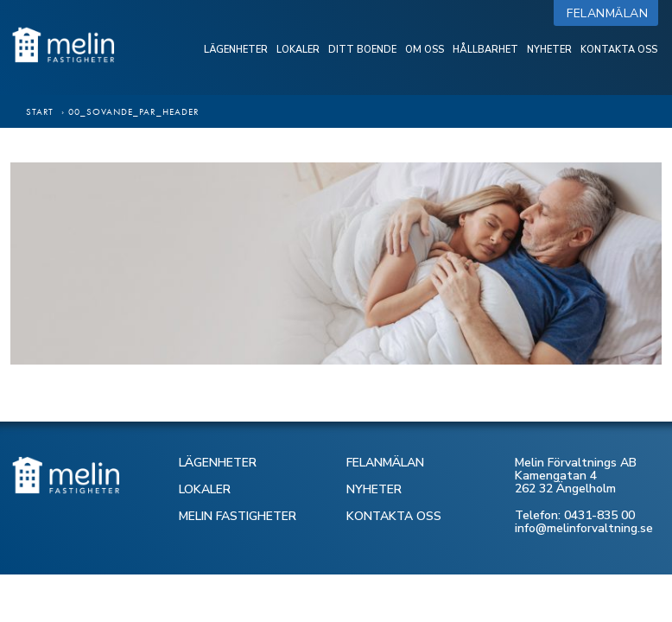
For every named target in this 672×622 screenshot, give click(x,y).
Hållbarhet (485, 50)
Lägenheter (236, 50)
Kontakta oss (619, 50)
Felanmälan (611, 13)
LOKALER (205, 489)
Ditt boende (362, 50)
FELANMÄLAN (385, 463)
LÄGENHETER (218, 463)
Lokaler (298, 50)
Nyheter (549, 50)
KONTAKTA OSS (394, 516)
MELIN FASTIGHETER (238, 516)
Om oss (425, 50)
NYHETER (374, 489)
